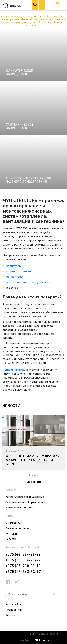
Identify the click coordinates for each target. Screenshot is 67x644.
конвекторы (15, 277)
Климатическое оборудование (25, 497)
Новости (11, 539)
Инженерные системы (19, 508)
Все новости (34, 482)
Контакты (12, 534)
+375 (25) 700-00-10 (23, 566)
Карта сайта (13, 605)
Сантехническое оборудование (25, 502)
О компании (13, 523)
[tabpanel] (33, 442)
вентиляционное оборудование (28, 282)
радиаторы (14, 266)
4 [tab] (38, 475)
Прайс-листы (14, 610)
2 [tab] (32, 475)
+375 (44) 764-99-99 (23, 555)
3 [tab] (35, 475)
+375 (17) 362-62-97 (23, 572)
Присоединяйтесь (14, 370)
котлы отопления (19, 271)
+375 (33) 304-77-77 (23, 560)
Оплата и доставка (17, 528)
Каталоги (11, 615)
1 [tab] (29, 475)
